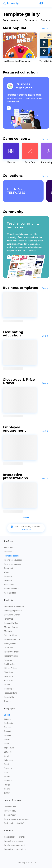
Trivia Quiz (9, 619)
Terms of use (10, 807)
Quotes (7, 701)
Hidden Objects (11, 668)
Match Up (8, 631)
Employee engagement (14, 845)
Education (9, 548)
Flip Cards (8, 681)
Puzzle (7, 685)
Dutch (7, 756)
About (7, 572)
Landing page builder (13, 611)
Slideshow (9, 672)
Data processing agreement (16, 819)
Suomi (7, 777)
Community (9, 568)
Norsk (7, 764)
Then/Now (9, 648)
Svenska (8, 768)
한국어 (7, 789)
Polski (7, 744)
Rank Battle (9, 697)
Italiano (7, 740)
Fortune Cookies (11, 656)
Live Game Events (12, 615)
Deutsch (8, 735)
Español (8, 719)
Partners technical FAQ (14, 823)
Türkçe (7, 785)
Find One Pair (10, 664)
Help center (9, 585)
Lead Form (9, 676)
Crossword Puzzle (12, 639)
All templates (10, 593)
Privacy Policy (10, 811)
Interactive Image (12, 652)
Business (8, 552)
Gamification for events (14, 837)
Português (9, 723)
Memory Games (11, 627)
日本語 (7, 793)
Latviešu (8, 752)
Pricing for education (13, 560)
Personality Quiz (11, 623)
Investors (8, 580)
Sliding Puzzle (10, 644)
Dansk (7, 772)
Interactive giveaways (14, 841)
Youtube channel (12, 589)
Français (8, 727)
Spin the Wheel (11, 635)
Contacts (8, 576)
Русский (8, 731)
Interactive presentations (15, 849)
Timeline (8, 660)
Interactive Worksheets (14, 607)
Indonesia (8, 760)
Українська (9, 748)
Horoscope (9, 689)
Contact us (26, 530)
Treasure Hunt (10, 693)
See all (46, 29)
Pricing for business (13, 564)
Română (8, 781)
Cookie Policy (10, 815)
